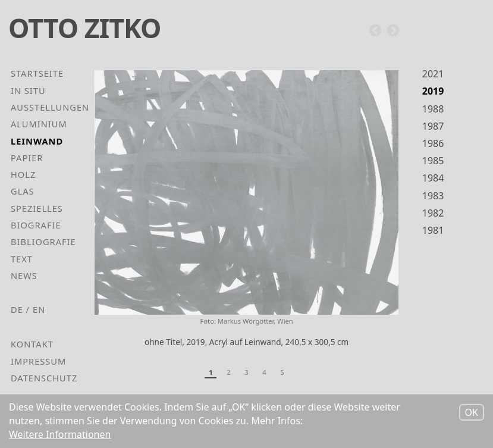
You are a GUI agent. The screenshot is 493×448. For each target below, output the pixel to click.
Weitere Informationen (60, 436)
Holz (23, 174)
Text (22, 259)
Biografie (36, 225)
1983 (433, 196)
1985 (433, 161)
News (24, 275)
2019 (433, 91)
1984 (433, 178)
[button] (246, 192)
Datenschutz (44, 378)
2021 (433, 74)
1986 (433, 143)
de (17, 309)
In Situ (28, 90)
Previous (375, 31)
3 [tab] (246, 372)
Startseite (37, 73)
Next (393, 31)
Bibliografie (43, 242)
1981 (433, 230)
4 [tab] (264, 372)
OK (472, 413)
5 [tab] (282, 372)
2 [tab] (228, 372)
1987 (433, 126)
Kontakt (32, 344)
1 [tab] (211, 372)
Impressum (38, 361)
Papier (27, 158)
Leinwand (37, 141)
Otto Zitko (84, 28)
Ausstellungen (50, 107)
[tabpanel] (246, 214)
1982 (433, 213)
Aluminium (39, 124)
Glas (23, 191)
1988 (433, 109)
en (39, 309)
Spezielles (37, 208)
